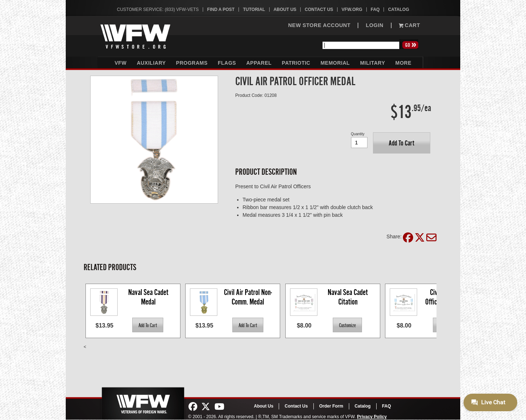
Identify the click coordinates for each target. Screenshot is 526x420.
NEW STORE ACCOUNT (319, 25)
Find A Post (221, 10)
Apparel (259, 63)
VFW (121, 63)
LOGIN (374, 25)
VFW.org (352, 10)
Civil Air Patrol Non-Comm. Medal (248, 297)
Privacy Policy (372, 417)
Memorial (335, 63)
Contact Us (319, 10)
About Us (285, 10)
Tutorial (254, 10)
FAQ (375, 10)
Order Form (331, 406)
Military (373, 63)
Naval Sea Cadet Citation (348, 297)
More (403, 63)
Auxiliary (151, 63)
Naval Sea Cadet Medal (149, 297)
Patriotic (296, 63)
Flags (227, 63)
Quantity (358, 134)
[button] (402, 143)
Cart (409, 25)
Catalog (399, 10)
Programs (192, 63)
